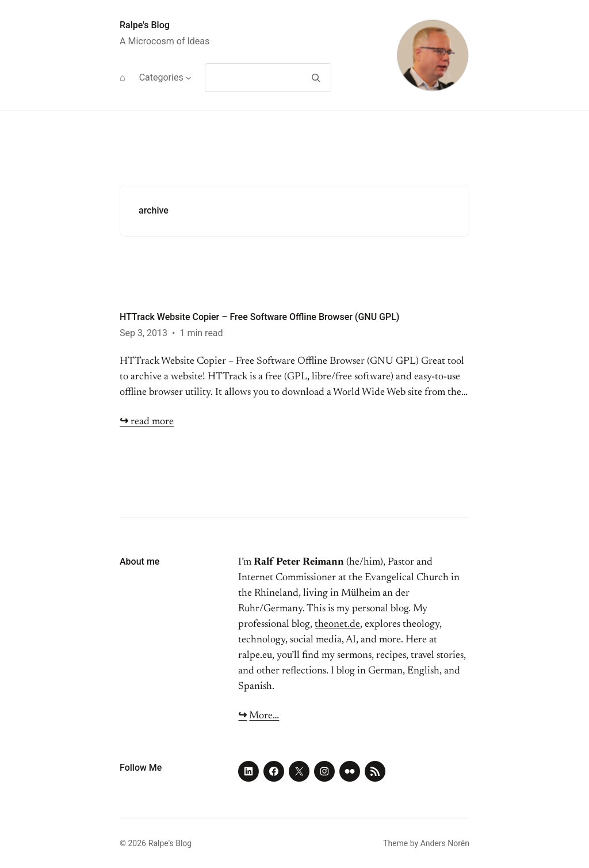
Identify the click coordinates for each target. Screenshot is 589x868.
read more (147, 422)
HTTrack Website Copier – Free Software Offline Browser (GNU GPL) (259, 317)
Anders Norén (445, 843)
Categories (161, 77)
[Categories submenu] (189, 78)
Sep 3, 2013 (144, 333)
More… (264, 716)
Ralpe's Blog (145, 25)
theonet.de (337, 625)
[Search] (315, 78)
